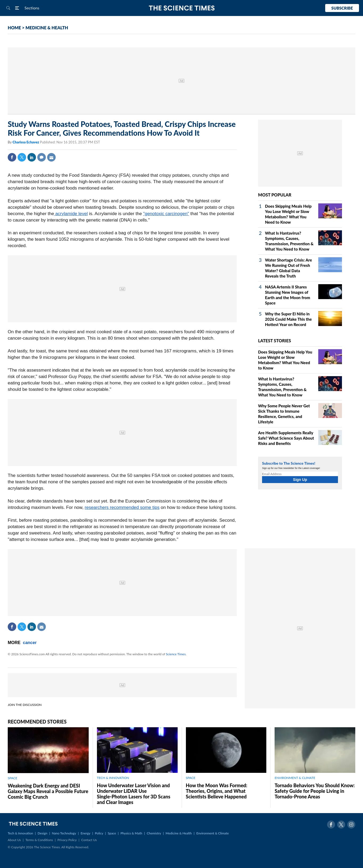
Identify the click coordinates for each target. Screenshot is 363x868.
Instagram (351, 825)
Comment (42, 157)
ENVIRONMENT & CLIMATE (295, 778)
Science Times (176, 654)
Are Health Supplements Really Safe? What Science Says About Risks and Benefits (286, 438)
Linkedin (32, 157)
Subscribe (342, 8)
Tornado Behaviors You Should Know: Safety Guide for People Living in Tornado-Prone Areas (315, 791)
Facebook (12, 157)
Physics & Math (131, 833)
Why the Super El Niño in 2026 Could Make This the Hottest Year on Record (288, 319)
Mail (51, 157)
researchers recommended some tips (122, 507)
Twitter (22, 157)
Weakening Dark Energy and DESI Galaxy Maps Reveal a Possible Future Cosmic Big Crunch (48, 791)
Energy (85, 833)
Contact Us (89, 840)
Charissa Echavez (26, 142)
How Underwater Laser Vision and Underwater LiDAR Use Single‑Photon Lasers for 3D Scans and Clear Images (134, 794)
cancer (30, 643)
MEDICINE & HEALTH (47, 28)
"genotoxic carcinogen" (166, 214)
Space (112, 833)
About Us (14, 840)
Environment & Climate (213, 833)
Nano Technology (64, 833)
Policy (99, 833)
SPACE (13, 778)
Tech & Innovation (20, 833)
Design (42, 833)
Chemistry (154, 833)
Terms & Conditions (39, 840)
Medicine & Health (179, 833)
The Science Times (181, 8)
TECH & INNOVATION (113, 778)
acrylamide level (71, 214)
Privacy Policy (67, 840)
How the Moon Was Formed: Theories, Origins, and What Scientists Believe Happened (217, 791)
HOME (14, 28)
